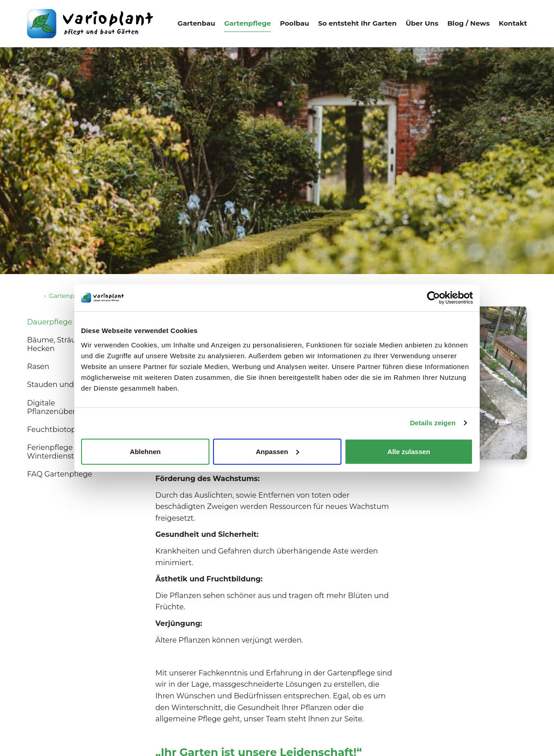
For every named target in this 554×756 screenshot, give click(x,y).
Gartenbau (196, 23)
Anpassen (277, 451)
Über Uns (422, 23)
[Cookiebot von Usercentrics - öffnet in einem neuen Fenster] (434, 298)
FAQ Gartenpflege (60, 474)
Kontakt (513, 23)
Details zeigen (433, 423)
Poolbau (294, 23)
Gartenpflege (248, 23)
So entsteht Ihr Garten (357, 23)
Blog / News (468, 23)
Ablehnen (145, 451)
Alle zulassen (409, 451)
